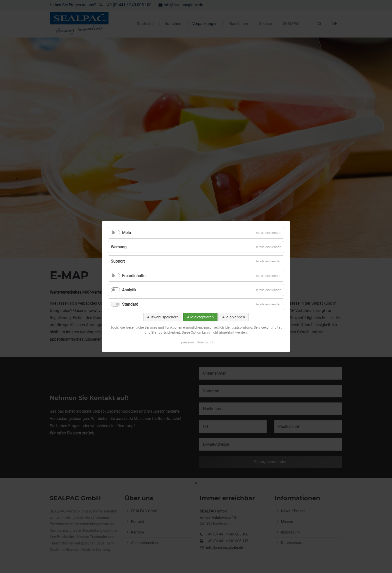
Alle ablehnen (234, 317)
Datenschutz (206, 342)
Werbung (119, 247)
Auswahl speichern (163, 317)
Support (118, 261)
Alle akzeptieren (200, 317)
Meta (126, 233)
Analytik (129, 290)
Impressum (186, 342)
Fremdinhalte (134, 276)
